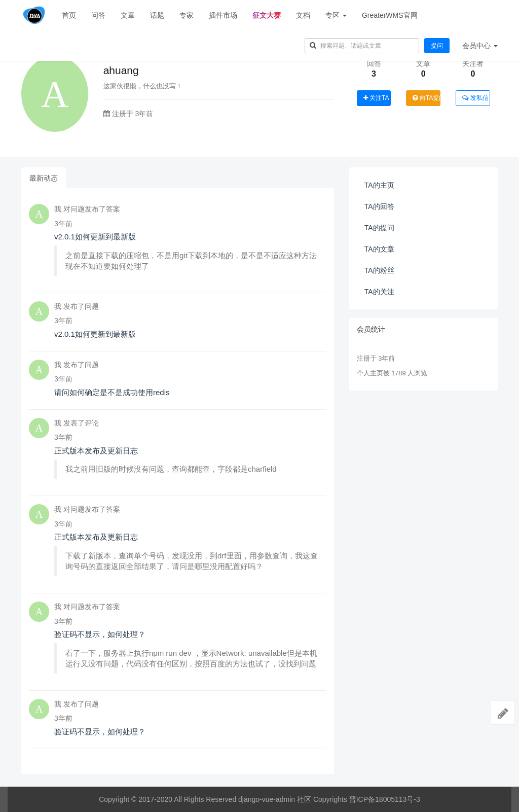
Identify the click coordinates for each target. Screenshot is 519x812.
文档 (303, 15)
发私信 (475, 98)
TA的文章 (379, 249)
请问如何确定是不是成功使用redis (112, 392)
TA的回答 (379, 206)
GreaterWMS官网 (390, 15)
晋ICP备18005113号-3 (385, 799)
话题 (157, 15)
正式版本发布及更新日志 (96, 451)
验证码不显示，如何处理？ (100, 634)
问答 (98, 15)
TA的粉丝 (379, 270)
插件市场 (223, 15)
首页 (69, 15)
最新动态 (44, 178)
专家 (187, 15)
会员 (480, 46)
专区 (336, 15)
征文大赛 (267, 15)
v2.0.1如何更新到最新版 (95, 237)
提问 (437, 46)
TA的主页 (379, 185)
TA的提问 (379, 228)
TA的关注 (379, 292)
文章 (128, 15)
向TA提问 (427, 98)
